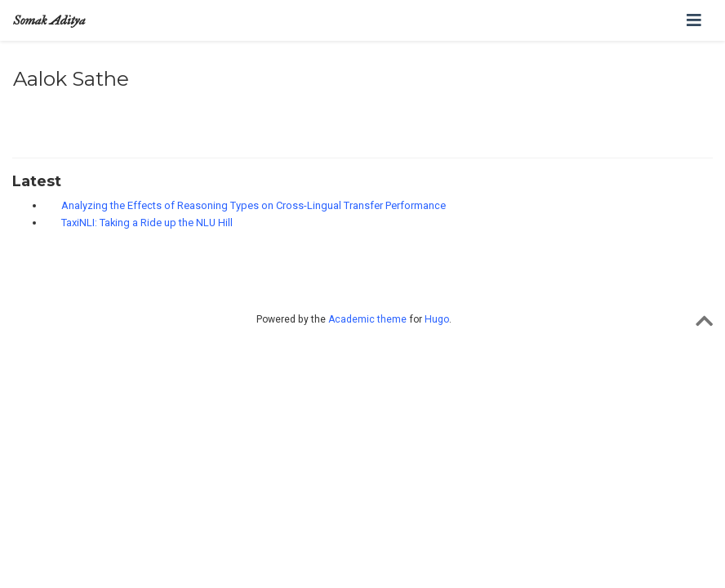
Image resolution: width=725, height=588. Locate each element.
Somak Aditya (49, 20)
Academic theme (367, 319)
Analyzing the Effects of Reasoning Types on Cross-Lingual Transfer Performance (254, 205)
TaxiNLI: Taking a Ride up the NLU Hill (147, 223)
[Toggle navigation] (694, 20)
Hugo (437, 319)
